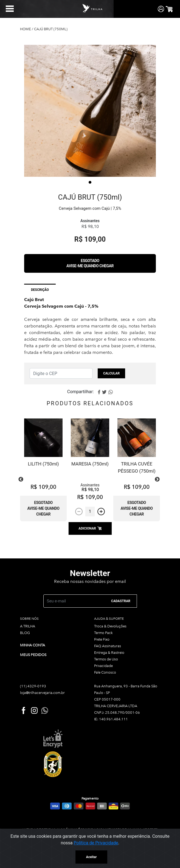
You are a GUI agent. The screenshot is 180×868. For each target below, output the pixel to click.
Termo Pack (103, 633)
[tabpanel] (90, 111)
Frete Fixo (102, 639)
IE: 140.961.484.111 (111, 719)
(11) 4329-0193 (33, 686)
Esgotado (90, 263)
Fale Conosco (105, 672)
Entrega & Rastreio (109, 653)
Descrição (40, 290)
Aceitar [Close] (92, 857)
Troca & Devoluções (110, 626)
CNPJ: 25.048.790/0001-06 (117, 713)
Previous (21, 480)
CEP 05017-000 (107, 699)
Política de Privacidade (96, 843)
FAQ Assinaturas (108, 646)
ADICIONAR (90, 528)
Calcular (111, 373)
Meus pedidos (33, 655)
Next (157, 480)
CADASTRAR (121, 601)
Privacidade (103, 666)
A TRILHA (28, 626)
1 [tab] (90, 182)
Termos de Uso (106, 659)
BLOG (25, 633)
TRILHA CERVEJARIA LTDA (116, 706)
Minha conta (33, 645)
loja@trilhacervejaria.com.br (42, 693)
